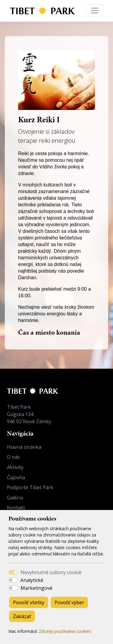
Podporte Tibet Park (30, 487)
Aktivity (15, 467)
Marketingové (36, 588)
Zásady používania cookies (65, 631)
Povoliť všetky (29, 602)
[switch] (13, 580)
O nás (13, 457)
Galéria (15, 498)
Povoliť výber (69, 602)
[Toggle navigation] (95, 11)
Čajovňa (16, 477)
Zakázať (22, 616)
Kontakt (16, 508)
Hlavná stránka (24, 447)
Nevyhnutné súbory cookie (51, 572)
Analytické (32, 580)
